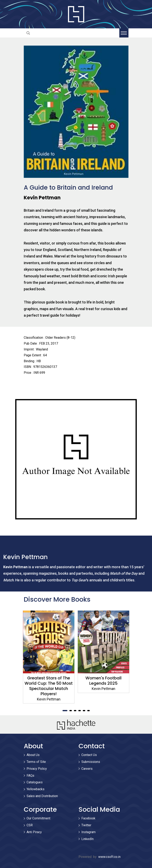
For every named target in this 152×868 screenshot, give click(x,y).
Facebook (88, 818)
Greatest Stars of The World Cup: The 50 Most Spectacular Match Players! (49, 686)
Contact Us (89, 755)
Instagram (88, 832)
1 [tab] (65, 711)
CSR (30, 825)
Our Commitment (38, 818)
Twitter (86, 825)
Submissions (91, 762)
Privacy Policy (37, 769)
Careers (87, 769)
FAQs (30, 776)
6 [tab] (88, 711)
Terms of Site (36, 762)
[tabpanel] (49, 657)
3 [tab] (75, 711)
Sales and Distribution (42, 796)
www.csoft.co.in (109, 857)
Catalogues (35, 782)
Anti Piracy (34, 832)
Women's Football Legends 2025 (103, 681)
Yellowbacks (36, 789)
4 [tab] (80, 711)
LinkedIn (87, 839)
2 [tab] (71, 711)
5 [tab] (84, 711)
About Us (33, 755)
